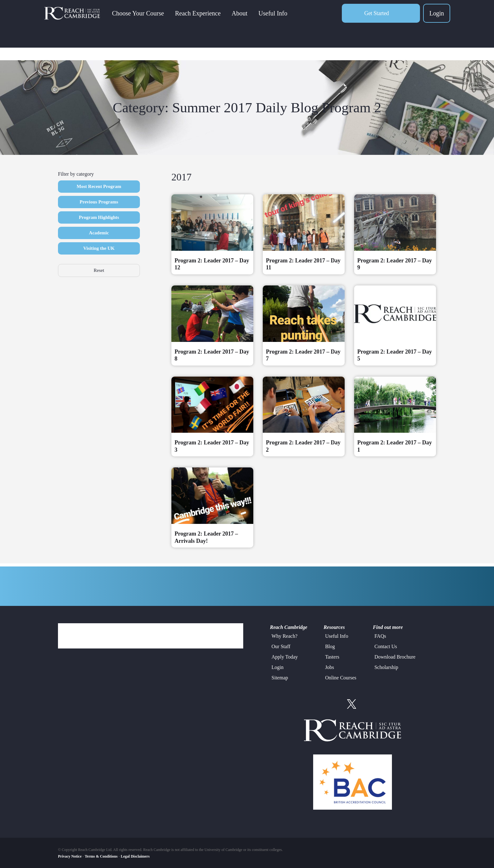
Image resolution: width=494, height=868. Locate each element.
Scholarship (386, 667)
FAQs (380, 636)
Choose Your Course (147, 18)
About (248, 18)
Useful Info (282, 18)
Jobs (330, 667)
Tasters (332, 657)
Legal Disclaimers (135, 856)
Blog (330, 646)
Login (437, 18)
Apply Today (285, 657)
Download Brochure (395, 657)
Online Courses (341, 678)
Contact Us (386, 646)
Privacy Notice (70, 856)
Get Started (376, 18)
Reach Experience (207, 18)
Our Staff (281, 646)
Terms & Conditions (101, 856)
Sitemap (280, 678)
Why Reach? (284, 636)
